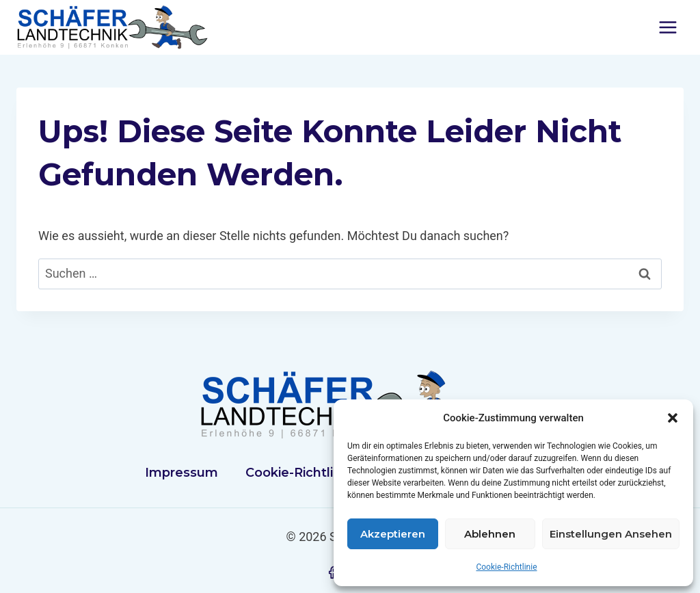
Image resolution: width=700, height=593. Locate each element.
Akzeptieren (393, 534)
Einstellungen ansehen (611, 534)
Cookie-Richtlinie (506, 567)
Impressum (181, 473)
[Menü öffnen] (668, 27)
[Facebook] (332, 572)
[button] (673, 418)
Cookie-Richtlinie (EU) (314, 473)
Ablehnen (490, 534)
